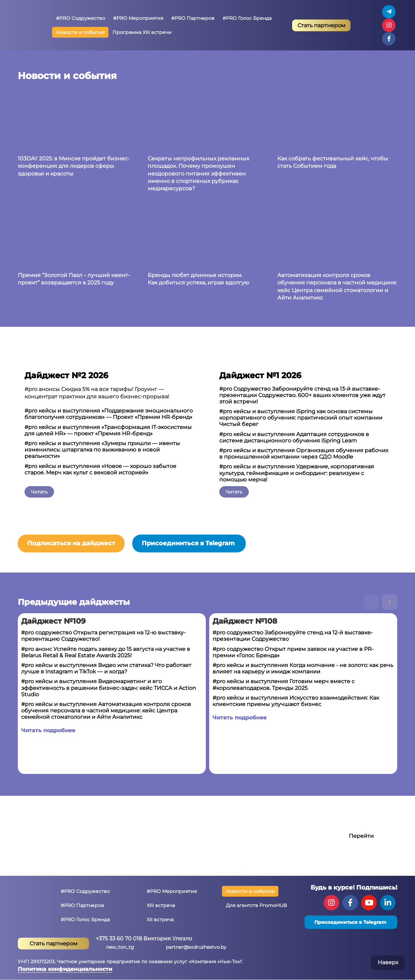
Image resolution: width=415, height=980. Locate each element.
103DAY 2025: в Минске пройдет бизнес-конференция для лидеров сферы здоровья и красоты (74, 166)
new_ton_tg (120, 947)
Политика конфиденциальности (65, 969)
